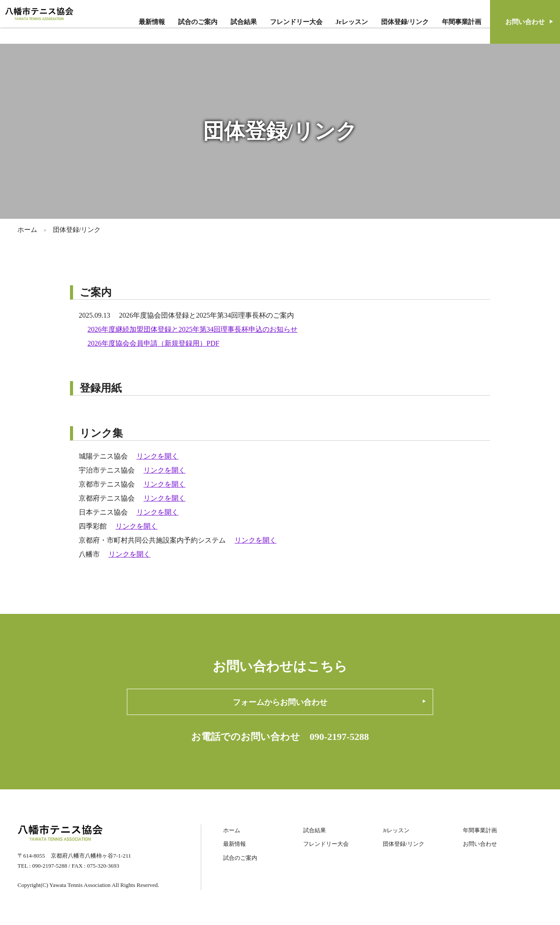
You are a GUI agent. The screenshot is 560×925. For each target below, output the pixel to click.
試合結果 (244, 22)
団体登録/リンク (405, 22)
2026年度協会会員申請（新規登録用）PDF (153, 343)
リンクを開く (157, 456)
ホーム (27, 230)
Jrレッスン (352, 22)
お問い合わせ (480, 844)
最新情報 (152, 22)
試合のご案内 (198, 22)
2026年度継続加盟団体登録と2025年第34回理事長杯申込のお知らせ (192, 329)
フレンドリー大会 (296, 22)
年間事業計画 (462, 22)
